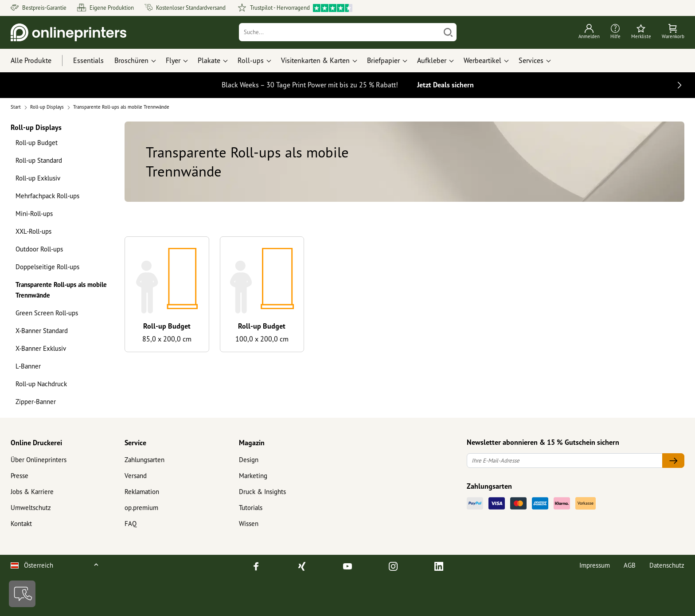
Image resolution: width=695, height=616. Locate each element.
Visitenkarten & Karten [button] (315, 60)
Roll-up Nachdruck (41, 384)
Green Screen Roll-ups (47, 313)
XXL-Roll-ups (33, 231)
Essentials (88, 60)
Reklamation (142, 492)
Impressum (595, 565)
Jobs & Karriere (32, 492)
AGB (630, 565)
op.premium (141, 508)
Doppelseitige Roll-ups (47, 267)
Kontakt (21, 524)
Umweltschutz (31, 508)
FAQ (131, 524)
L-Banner (28, 366)
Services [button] (531, 60)
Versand (136, 476)
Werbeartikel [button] (482, 60)
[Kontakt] (22, 594)
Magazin (252, 443)
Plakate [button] (209, 60)
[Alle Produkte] (39, 61)
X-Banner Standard (42, 331)
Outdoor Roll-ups (39, 249)
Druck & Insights (262, 492)
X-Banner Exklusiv (41, 348)
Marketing (253, 476)
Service (135, 443)
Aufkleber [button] (432, 60)
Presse (20, 476)
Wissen (249, 524)
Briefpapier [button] (383, 60)
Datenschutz (667, 565)
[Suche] (340, 32)
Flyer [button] (173, 60)
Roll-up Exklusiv (38, 178)
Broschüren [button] (131, 60)
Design (249, 460)
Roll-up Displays (36, 127)
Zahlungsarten (144, 460)
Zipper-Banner (36, 402)
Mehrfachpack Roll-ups (47, 196)
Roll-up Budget (37, 143)
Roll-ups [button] (251, 60)
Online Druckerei (36, 443)
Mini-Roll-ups (34, 214)
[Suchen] (448, 32)
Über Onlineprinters (39, 460)
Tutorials (251, 508)
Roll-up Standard (39, 160)
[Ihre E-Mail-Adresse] (565, 461)
